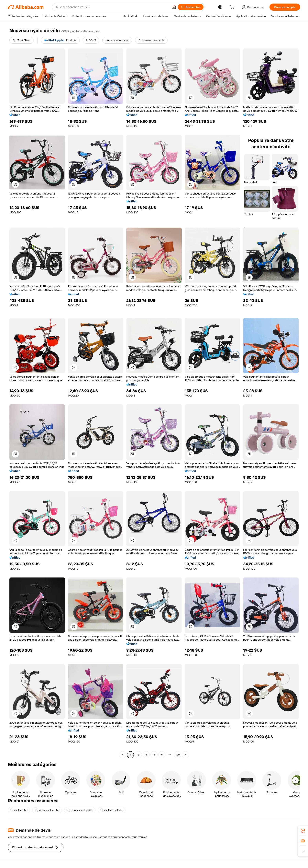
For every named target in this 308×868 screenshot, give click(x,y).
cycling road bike (112, 810)
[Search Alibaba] (112, 7)
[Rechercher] (191, 7)
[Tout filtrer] (22, 40)
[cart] (233, 8)
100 (178, 755)
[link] (303, 831)
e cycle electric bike (80, 810)
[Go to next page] (185, 755)
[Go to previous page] (123, 755)
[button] (174, 7)
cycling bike (19, 810)
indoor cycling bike (47, 810)
